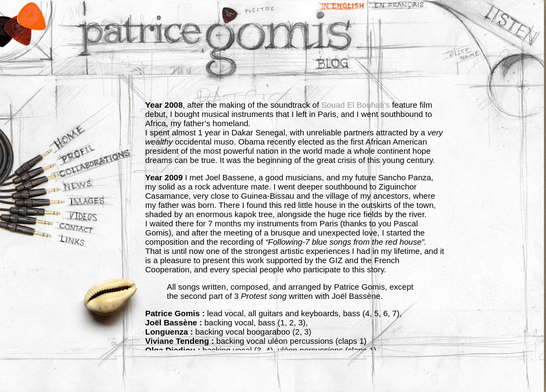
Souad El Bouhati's (355, 105)
